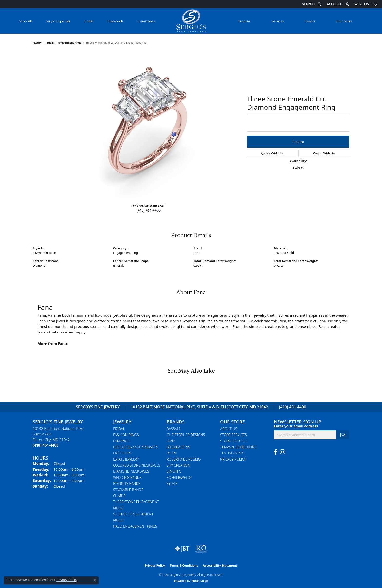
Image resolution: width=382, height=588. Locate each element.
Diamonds (115, 21)
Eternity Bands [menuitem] (127, 484)
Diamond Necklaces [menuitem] (131, 471)
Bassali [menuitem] (173, 429)
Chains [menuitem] (119, 496)
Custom (244, 21)
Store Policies (233, 441)
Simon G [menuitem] (174, 471)
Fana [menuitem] (171, 441)
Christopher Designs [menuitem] (186, 435)
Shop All (25, 21)
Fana (197, 253)
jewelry (37, 43)
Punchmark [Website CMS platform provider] (200, 581)
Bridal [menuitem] (119, 429)
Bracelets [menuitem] (122, 453)
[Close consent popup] (95, 580)
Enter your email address (296, 426)
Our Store (344, 21)
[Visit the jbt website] (182, 549)
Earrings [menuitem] (121, 441)
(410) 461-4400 (148, 210)
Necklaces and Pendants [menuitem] (136, 447)
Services (278, 21)
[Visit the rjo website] (201, 549)
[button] (311, 4)
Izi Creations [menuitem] (178, 447)
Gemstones (146, 21)
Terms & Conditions (238, 447)
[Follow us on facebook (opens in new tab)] (276, 452)
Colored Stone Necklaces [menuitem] (137, 465)
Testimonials (232, 453)
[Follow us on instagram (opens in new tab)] (282, 452)
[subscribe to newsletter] (343, 435)
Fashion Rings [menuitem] (126, 435)
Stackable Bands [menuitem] (128, 490)
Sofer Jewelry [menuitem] (179, 477)
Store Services (234, 435)
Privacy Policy (233, 459)
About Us (229, 429)
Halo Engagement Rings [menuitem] (135, 526)
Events (310, 21)
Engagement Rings (70, 43)
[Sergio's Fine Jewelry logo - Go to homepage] (191, 21)
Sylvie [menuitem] (172, 484)
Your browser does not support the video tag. (150, 125)
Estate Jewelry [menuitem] (126, 459)
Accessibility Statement (220, 565)
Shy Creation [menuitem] (178, 465)
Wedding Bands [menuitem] (127, 477)
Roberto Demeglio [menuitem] (184, 459)
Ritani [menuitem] (172, 453)
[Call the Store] (46, 445)
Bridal (89, 21)
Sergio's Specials (58, 21)
